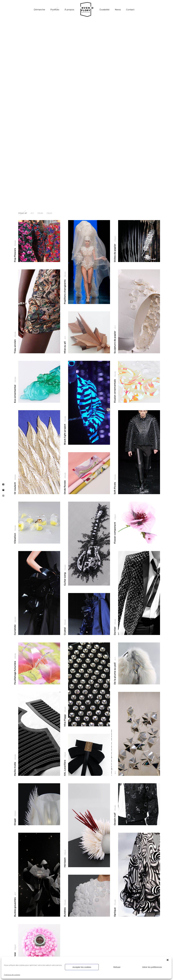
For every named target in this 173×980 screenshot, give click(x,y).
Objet (115, 239)
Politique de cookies (12, 975)
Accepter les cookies (82, 967)
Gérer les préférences (152, 967)
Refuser (117, 967)
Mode (15, 243)
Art (115, 327)
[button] (168, 960)
